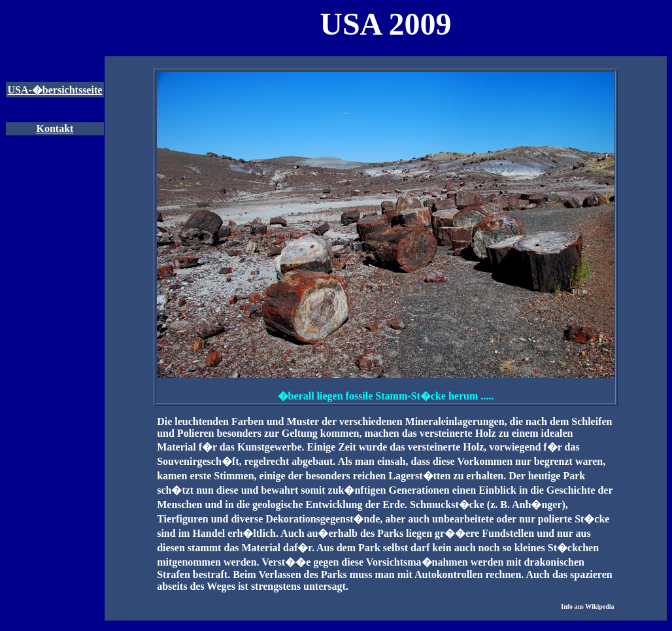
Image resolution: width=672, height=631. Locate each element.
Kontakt (55, 128)
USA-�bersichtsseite (55, 90)
